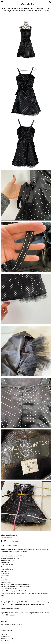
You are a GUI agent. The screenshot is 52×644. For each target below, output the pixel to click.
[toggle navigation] (2, 2)
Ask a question (15, 541)
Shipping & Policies (12, 546)
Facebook (10, 630)
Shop (2, 624)
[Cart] (50, 3)
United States (11, 535)
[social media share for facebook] (2, 541)
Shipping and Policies (10, 624)
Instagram (3, 630)
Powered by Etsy (5, 641)
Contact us (19, 624)
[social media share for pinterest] (9, 541)
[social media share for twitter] (5, 541)
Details (3, 546)
